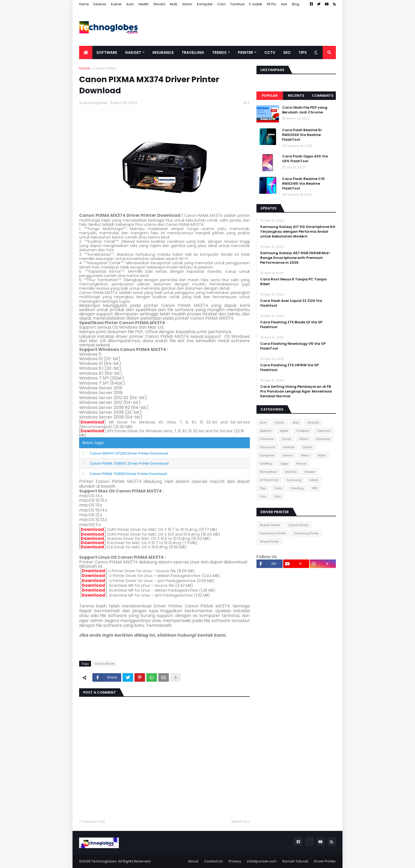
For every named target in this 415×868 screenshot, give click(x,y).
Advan (279, 422)
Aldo (296, 422)
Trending (297, 488)
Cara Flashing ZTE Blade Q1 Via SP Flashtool (291, 325)
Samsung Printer (306, 533)
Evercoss (324, 431)
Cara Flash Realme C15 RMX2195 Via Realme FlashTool (303, 184)
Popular (270, 96)
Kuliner (116, 4)
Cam (222, 4)
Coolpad (303, 431)
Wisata (159, 4)
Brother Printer (270, 525)
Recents (296, 96)
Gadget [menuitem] (133, 52)
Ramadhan (268, 472)
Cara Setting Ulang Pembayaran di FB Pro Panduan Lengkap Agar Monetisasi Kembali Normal (296, 391)
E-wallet (256, 4)
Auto (130, 4)
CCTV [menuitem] (270, 52)
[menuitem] (86, 52)
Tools (278, 488)
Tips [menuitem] (303, 52)
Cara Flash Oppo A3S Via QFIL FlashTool (305, 159)
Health (144, 4)
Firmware (267, 439)
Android (313, 422)
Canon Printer (105, 68)
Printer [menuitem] (245, 52)
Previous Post (93, 821)
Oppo (284, 464)
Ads (284, 4)
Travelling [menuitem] (193, 52)
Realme (291, 472)
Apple (284, 431)
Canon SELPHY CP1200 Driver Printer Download (129, 453)
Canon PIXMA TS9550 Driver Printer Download (128, 474)
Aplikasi (266, 431)
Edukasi (100, 4)
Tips (263, 488)
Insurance (267, 447)
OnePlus (266, 464)
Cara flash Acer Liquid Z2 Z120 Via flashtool (291, 303)
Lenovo (288, 455)
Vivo (263, 496)
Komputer (205, 4)
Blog (296, 4)
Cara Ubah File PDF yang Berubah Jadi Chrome (305, 110)
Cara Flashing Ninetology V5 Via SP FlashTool (293, 346)
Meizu (305, 455)
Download (92, 422)
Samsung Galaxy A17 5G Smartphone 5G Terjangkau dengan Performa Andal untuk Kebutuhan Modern (298, 232)
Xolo (277, 496)
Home (84, 4)
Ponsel (301, 464)
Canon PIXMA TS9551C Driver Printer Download (129, 463)
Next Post (239, 821)
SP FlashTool (269, 480)
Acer (263, 422)
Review (310, 472)
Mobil (322, 455)
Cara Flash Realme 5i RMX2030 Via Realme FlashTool (302, 135)
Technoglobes (104, 861)
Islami (187, 4)
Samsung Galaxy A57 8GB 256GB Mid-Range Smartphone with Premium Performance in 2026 (295, 258)
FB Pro (271, 4)
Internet (289, 447)
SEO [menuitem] (287, 52)
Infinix (304, 439)
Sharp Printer (269, 541)
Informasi (323, 439)
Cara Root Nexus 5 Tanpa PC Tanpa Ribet (293, 282)
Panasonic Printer (273, 533)
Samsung (294, 480)
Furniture (237, 4)
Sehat (314, 480)
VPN (315, 488)
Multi (174, 4)
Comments (323, 96)
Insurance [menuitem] (163, 52)
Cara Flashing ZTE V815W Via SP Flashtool (289, 368)
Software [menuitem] (107, 52)
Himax (287, 439)
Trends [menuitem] (219, 52)
